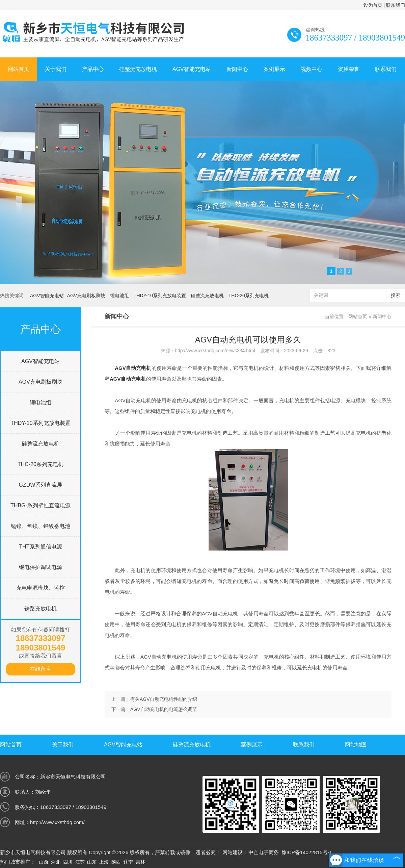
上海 (104, 862)
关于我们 (56, 69)
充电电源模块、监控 (40, 588)
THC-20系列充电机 (249, 296)
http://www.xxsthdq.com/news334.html (215, 351)
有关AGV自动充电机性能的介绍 (164, 699)
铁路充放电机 (40, 608)
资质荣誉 (349, 69)
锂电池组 (119, 296)
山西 (44, 862)
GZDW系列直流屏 (41, 485)
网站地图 (356, 745)
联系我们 (396, 5)
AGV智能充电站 (192, 69)
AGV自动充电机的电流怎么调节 (164, 709)
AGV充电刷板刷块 (86, 296)
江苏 (80, 862)
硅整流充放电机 (138, 69)
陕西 (116, 862)
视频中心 (312, 69)
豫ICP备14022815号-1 (307, 852)
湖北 (56, 862)
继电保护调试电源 (40, 567)
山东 (92, 862)
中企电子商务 (264, 852)
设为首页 (373, 5)
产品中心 (93, 69)
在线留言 (40, 669)
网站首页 (19, 69)
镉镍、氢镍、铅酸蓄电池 (40, 526)
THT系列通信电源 (40, 547)
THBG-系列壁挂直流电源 (40, 505)
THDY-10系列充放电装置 (160, 296)
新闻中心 (237, 69)
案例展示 (274, 69)
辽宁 (128, 862)
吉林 (140, 862)
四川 (68, 862)
